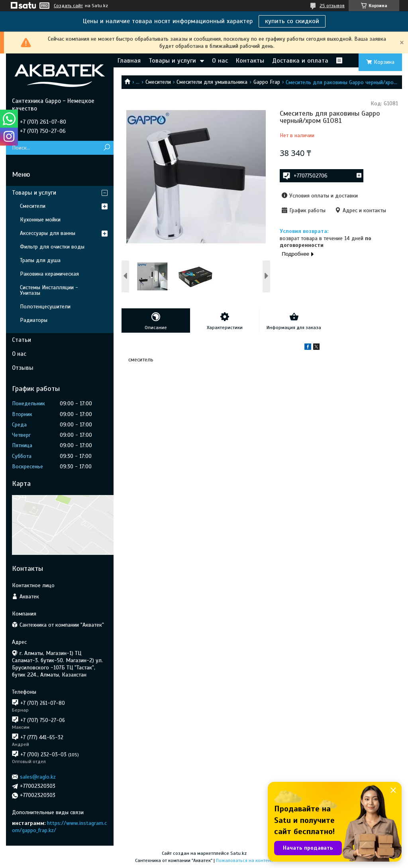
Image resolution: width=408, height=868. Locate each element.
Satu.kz (238, 853)
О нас (220, 61)
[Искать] (107, 148)
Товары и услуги (172, 61)
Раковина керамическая (49, 274)
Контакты (250, 61)
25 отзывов (332, 6)
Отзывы (23, 368)
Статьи (22, 340)
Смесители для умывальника (212, 82)
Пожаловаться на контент (244, 860)
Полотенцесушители (45, 307)
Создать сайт (68, 6)
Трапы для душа (40, 260)
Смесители (158, 82)
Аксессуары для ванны (48, 233)
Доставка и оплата (300, 61)
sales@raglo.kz (38, 777)
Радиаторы (34, 320)
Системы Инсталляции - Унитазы (49, 290)
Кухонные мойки (40, 220)
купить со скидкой (292, 21)
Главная (129, 61)
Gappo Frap (267, 82)
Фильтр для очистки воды (52, 247)
